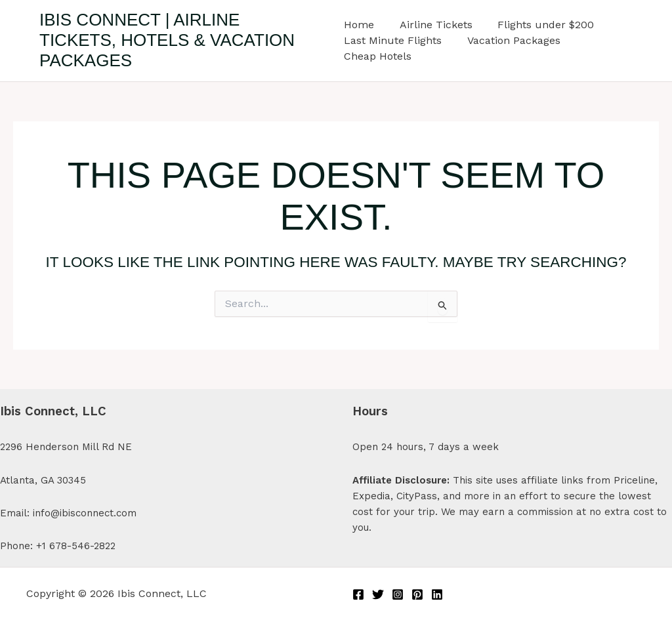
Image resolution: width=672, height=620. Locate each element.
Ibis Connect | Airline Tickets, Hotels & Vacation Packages (167, 40)
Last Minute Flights (393, 40)
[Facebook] (358, 594)
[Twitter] (378, 594)
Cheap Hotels (378, 56)
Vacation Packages (509, 40)
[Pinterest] (417, 594)
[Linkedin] (437, 594)
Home (359, 25)
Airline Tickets (431, 25)
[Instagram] (398, 594)
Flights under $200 (537, 25)
